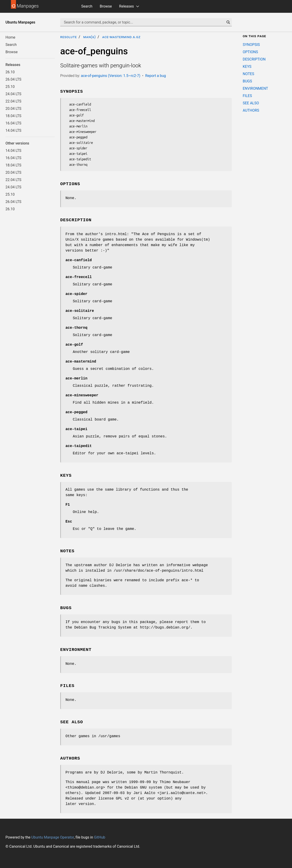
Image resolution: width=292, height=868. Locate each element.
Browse (106, 6)
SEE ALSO (251, 103)
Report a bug (155, 76)
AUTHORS (251, 110)
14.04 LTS (13, 130)
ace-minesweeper (82, 395)
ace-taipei (76, 429)
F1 (68, 505)
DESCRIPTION (254, 59)
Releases (126, 6)
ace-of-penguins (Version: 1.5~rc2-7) (111, 76)
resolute (69, 37)
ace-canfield (79, 260)
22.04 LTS (13, 101)
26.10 (10, 72)
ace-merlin (76, 379)
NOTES (248, 74)
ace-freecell (79, 277)
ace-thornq (76, 328)
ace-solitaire (80, 311)
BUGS (247, 81)
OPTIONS (250, 52)
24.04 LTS (13, 94)
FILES (247, 96)
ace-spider (76, 294)
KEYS (247, 67)
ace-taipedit (79, 446)
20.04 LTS (13, 109)
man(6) (90, 37)
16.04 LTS (13, 123)
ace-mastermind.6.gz (121, 37)
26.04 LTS (13, 79)
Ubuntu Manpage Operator (53, 837)
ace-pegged (76, 412)
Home (10, 37)
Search (87, 6)
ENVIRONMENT (255, 88)
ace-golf (74, 345)
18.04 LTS (13, 116)
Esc (69, 522)
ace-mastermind (81, 362)
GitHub (100, 837)
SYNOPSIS (251, 45)
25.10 (10, 87)
